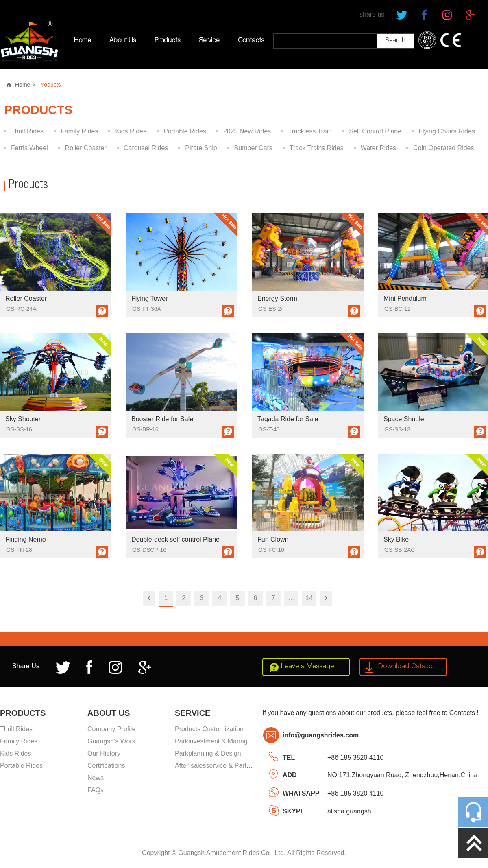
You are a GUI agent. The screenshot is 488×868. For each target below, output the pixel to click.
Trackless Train (310, 131)
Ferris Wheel (29, 148)
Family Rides (79, 131)
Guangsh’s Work (111, 741)
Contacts (251, 41)
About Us (123, 41)
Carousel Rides (146, 148)
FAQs (96, 790)
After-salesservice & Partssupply (222, 766)
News (96, 778)
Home (82, 41)
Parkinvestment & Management (220, 741)
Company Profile (111, 729)
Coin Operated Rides (443, 148)
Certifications (106, 766)
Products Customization (209, 729)
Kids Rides (131, 131)
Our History (104, 753)
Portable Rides (185, 131)
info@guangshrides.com (321, 735)
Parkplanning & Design (208, 753)
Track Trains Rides (317, 148)
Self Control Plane (375, 131)
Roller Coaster (86, 148)
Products (167, 41)
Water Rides (378, 148)
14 (309, 598)
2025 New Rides (247, 131)
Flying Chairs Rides (447, 131)
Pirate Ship (201, 148)
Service (209, 41)
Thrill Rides (27, 131)
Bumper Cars (253, 148)
